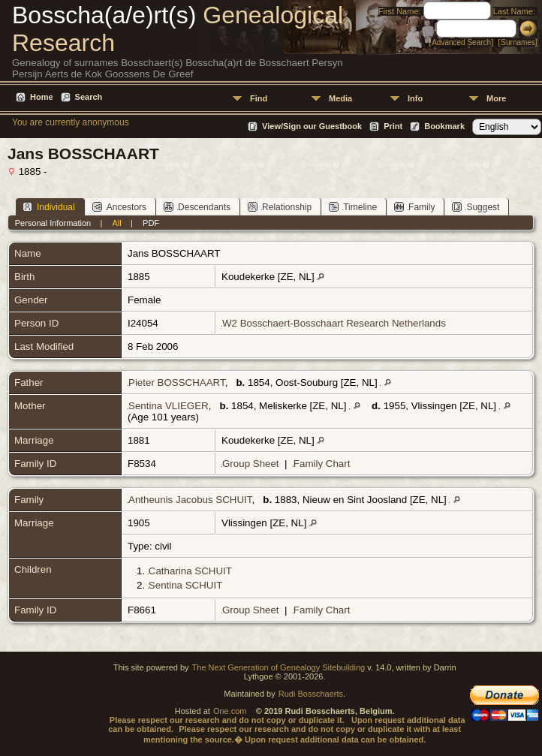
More (496, 98)
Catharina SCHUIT (190, 571)
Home (42, 97)
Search (89, 97)
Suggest (476, 207)
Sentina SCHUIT (186, 585)
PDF (151, 223)
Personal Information (53, 223)
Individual (49, 207)
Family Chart (322, 464)
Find (259, 98)
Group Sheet (251, 464)
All (117, 223)
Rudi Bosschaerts (311, 694)
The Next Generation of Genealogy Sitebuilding (279, 667)
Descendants (197, 207)
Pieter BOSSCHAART (177, 383)
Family (414, 207)
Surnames (518, 42)
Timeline (353, 207)
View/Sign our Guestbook (312, 126)
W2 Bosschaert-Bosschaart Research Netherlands (334, 323)
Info (415, 98)
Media (340, 98)
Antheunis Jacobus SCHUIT (190, 500)
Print (393, 126)
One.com (230, 711)
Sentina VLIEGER (169, 406)
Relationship (280, 207)
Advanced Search (461, 42)
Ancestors (119, 207)
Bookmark (444, 126)
